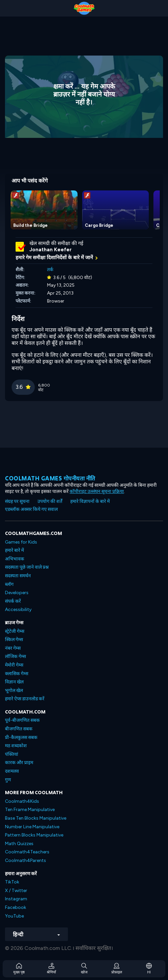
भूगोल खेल (14, 691)
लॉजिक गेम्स (15, 656)
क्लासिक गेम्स (17, 674)
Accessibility (18, 610)
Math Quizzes (19, 844)
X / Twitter (16, 891)
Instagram (16, 899)
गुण (8, 780)
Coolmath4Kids (22, 801)
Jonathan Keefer (51, 250)
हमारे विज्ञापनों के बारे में (90, 501)
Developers (17, 593)
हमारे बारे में (14, 550)
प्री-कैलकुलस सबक (21, 737)
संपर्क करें (13, 601)
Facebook (16, 907)
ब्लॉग (9, 584)
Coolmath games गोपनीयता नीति (50, 478)
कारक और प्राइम (19, 763)
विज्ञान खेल (14, 682)
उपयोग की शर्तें (50, 501)
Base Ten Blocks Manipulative (36, 818)
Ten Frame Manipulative (30, 810)
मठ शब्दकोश (16, 746)
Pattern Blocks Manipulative (34, 835)
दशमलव (12, 771)
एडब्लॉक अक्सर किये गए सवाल (31, 509)
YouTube (14, 916)
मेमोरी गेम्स (14, 665)
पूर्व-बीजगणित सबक (22, 720)
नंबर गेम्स (13, 648)
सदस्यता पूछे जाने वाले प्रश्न (27, 567)
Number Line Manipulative (32, 827)
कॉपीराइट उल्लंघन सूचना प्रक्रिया (97, 491)
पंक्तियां (12, 754)
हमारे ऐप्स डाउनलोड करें (25, 699)
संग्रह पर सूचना (17, 501)
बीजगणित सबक (19, 729)
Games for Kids (21, 542)
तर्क (50, 270)
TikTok (12, 882)
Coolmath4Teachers (27, 852)
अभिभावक (15, 559)
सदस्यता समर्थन (18, 576)
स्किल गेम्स (14, 640)
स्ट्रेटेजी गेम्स (15, 631)
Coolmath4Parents (26, 860)
